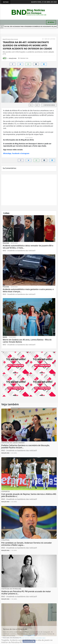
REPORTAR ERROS (49, 105)
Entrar (6, 2)
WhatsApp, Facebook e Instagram (16, 153)
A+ (37, 105)
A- (31, 105)
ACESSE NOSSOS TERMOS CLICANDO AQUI (33, 638)
